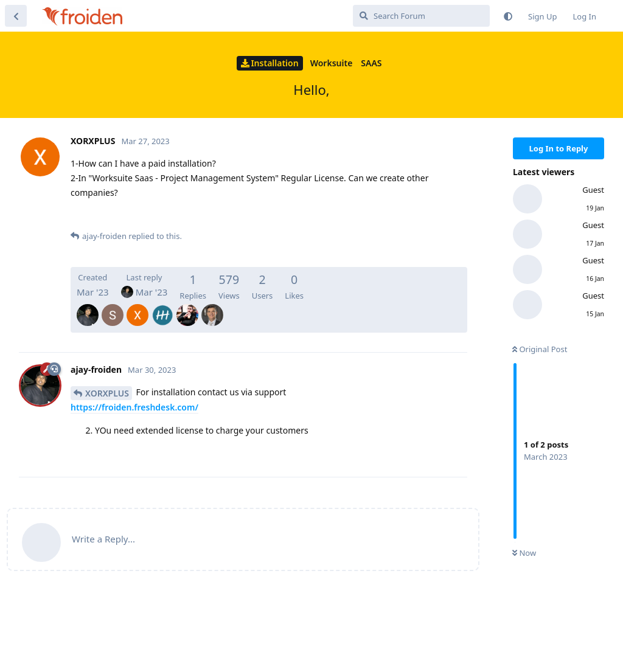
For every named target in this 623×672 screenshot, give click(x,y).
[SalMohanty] (113, 307)
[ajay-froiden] (88, 307)
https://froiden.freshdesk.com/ (134, 407)
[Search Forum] (421, 16)
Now (524, 553)
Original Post (540, 349)
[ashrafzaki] (187, 307)
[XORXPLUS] (137, 307)
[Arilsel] (162, 307)
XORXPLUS (107, 393)
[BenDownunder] (212, 307)
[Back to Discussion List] (16, 16)
